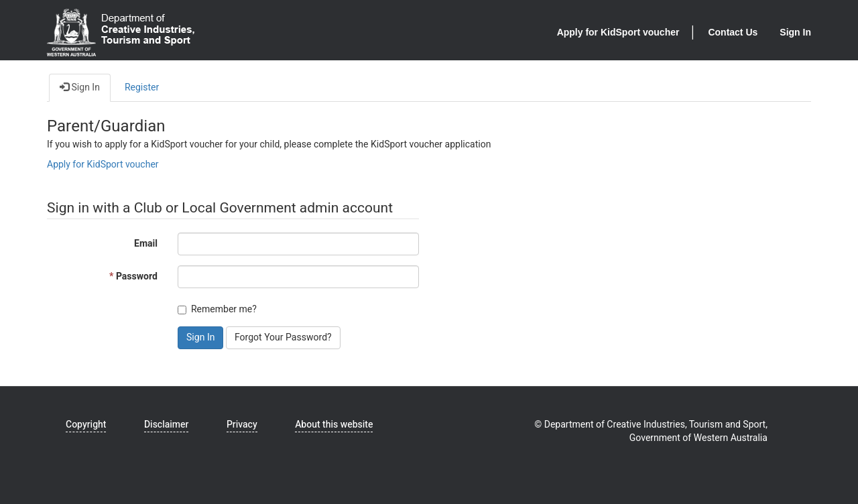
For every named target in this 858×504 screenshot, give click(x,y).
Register (142, 87)
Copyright (86, 425)
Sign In (795, 32)
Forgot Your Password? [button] (283, 337)
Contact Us (733, 32)
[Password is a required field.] (298, 277)
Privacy (242, 425)
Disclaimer (166, 425)
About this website (334, 425)
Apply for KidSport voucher (618, 32)
